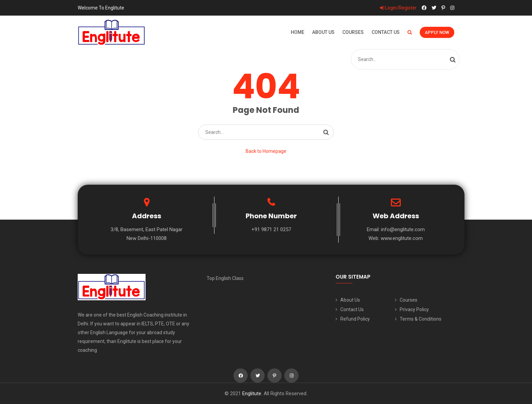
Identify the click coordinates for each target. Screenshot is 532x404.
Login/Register (398, 8)
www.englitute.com (402, 238)
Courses (353, 32)
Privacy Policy (414, 309)
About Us (323, 32)
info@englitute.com (403, 229)
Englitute (252, 393)
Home (298, 32)
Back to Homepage (266, 151)
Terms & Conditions (421, 319)
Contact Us (386, 32)
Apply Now (437, 32)
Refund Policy (355, 319)
